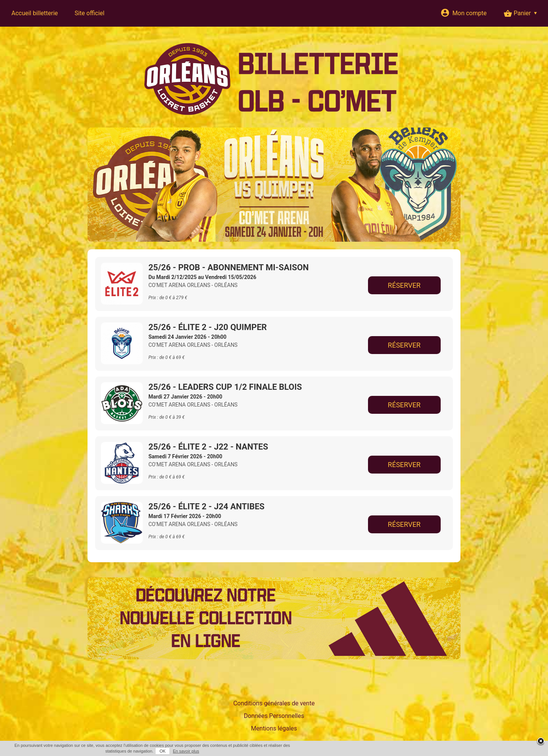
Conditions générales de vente (274, 703)
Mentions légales (274, 728)
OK (162, 751)
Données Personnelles (274, 716)
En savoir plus (186, 751)
